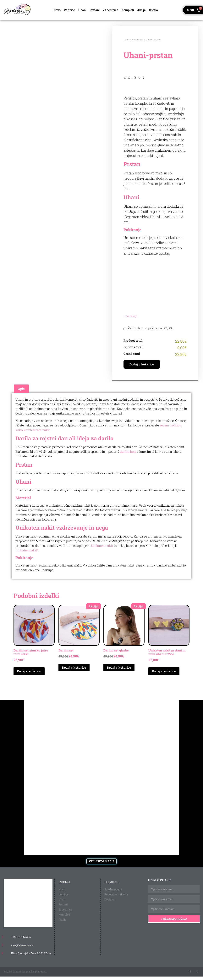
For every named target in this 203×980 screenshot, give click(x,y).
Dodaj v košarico (142, 364)
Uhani (82, 10)
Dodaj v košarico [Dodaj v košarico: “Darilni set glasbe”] (119, 667)
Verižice (69, 10)
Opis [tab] (21, 389)
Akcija (141, 10)
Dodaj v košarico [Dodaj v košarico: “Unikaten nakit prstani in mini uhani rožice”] (164, 671)
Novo (57, 10)
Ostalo (153, 10)
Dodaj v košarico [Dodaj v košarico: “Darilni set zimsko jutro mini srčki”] (29, 671)
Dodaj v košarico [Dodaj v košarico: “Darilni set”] (74, 667)
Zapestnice (111, 10)
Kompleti (128, 10)
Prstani (95, 10)
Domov (127, 39)
